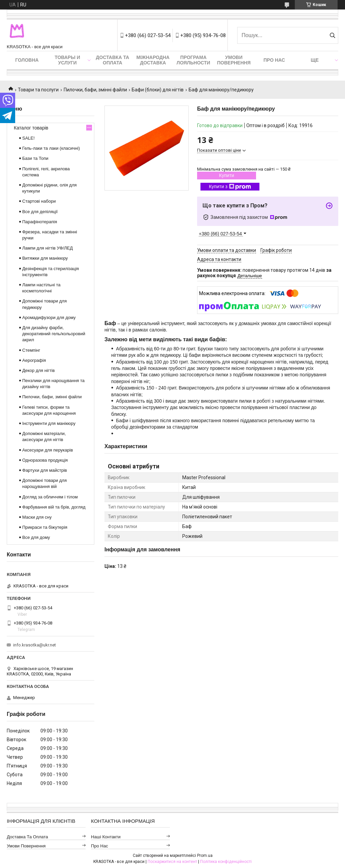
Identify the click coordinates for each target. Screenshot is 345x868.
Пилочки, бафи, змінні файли (95, 90)
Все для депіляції (40, 212)
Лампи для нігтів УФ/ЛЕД (48, 248)
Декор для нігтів (38, 370)
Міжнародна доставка (153, 60)
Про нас (274, 60)
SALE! (28, 138)
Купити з (230, 187)
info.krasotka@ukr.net (35, 645)
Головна (27, 60)
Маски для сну (37, 517)
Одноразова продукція (45, 460)
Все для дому (36, 537)
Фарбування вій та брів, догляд (54, 507)
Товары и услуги (67, 60)
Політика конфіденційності (226, 862)
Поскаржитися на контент (172, 862)
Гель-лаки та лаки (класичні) (51, 148)
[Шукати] (332, 35)
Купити (227, 175)
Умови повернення (234, 60)
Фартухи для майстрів (45, 470)
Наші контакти (106, 837)
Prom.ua (205, 856)
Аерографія (34, 360)
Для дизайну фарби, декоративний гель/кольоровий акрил (54, 334)
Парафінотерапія (40, 222)
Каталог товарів (31, 128)
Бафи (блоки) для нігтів (158, 90)
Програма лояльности (193, 60)
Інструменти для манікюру (49, 423)
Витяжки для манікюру (45, 258)
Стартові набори (39, 201)
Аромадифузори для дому (49, 317)
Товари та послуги (38, 90)
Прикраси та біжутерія (45, 527)
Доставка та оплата (113, 60)
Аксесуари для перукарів (48, 450)
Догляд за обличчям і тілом (50, 497)
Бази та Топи (35, 158)
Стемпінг (31, 350)
